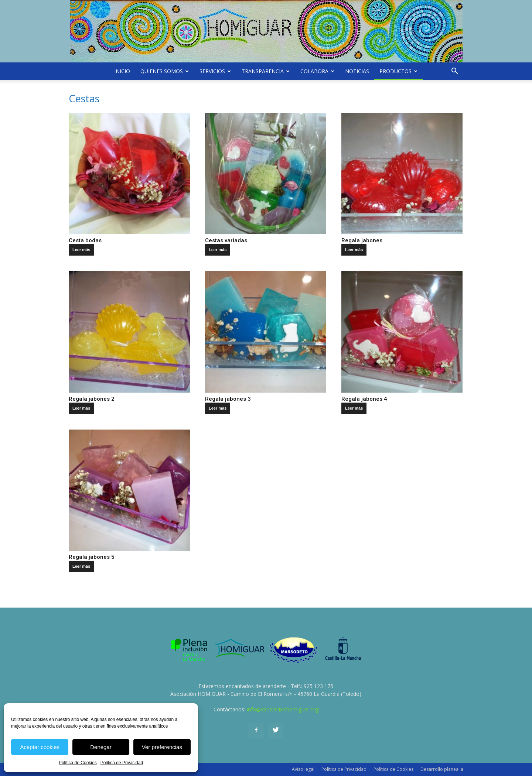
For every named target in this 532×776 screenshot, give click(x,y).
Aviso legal (303, 769)
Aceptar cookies (40, 747)
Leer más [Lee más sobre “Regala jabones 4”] (354, 408)
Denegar (101, 747)
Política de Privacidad (122, 763)
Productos (398, 71)
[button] (454, 71)
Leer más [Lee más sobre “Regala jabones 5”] (81, 566)
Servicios (215, 71)
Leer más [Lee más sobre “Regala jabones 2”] (81, 408)
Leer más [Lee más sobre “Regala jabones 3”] (218, 408)
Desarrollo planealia (442, 769)
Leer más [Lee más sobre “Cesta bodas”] (81, 250)
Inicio (122, 71)
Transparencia (266, 71)
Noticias (357, 71)
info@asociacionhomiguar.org (283, 709)
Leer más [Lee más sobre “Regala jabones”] (354, 250)
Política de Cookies (78, 763)
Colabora (317, 71)
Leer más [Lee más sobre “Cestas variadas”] (218, 250)
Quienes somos (165, 71)
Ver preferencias (162, 747)
